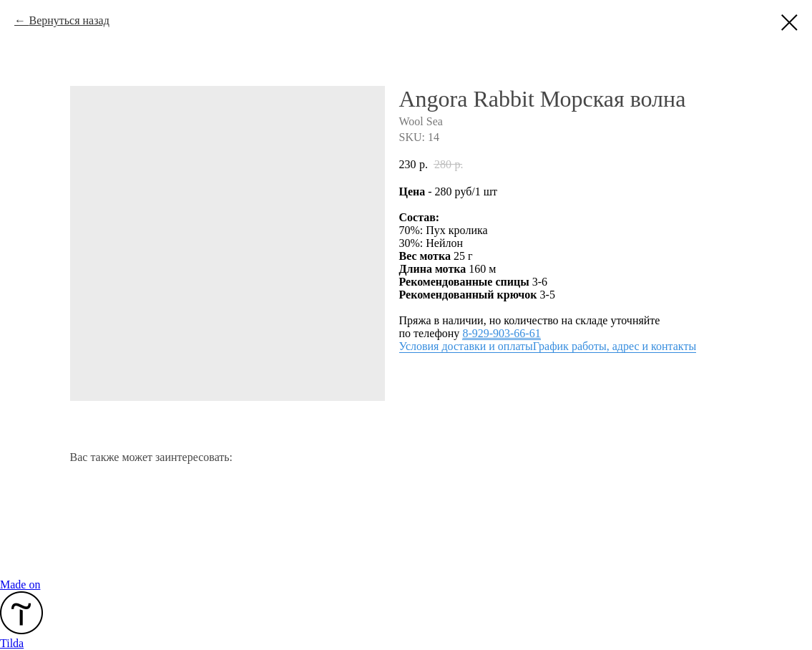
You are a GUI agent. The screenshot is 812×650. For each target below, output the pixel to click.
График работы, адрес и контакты (615, 346)
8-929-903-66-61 (501, 333)
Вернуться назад (69, 20)
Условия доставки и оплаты (466, 346)
